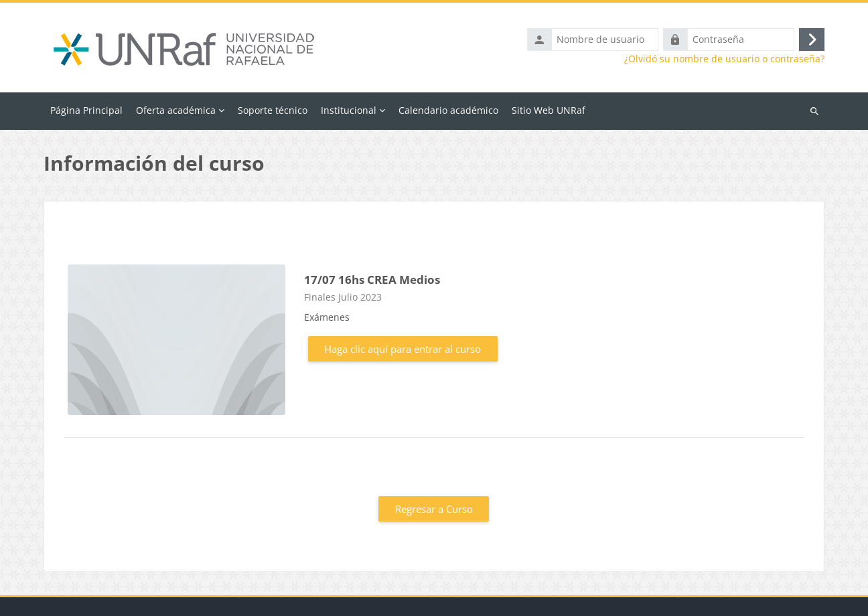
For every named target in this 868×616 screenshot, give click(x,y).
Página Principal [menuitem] (86, 110)
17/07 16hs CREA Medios (372, 280)
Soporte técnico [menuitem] (273, 110)
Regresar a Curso (434, 509)
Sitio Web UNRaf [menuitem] (549, 110)
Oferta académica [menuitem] (176, 110)
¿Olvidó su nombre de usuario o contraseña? (724, 59)
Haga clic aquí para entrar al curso (403, 349)
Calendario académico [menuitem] (448, 110)
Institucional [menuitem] (349, 110)
